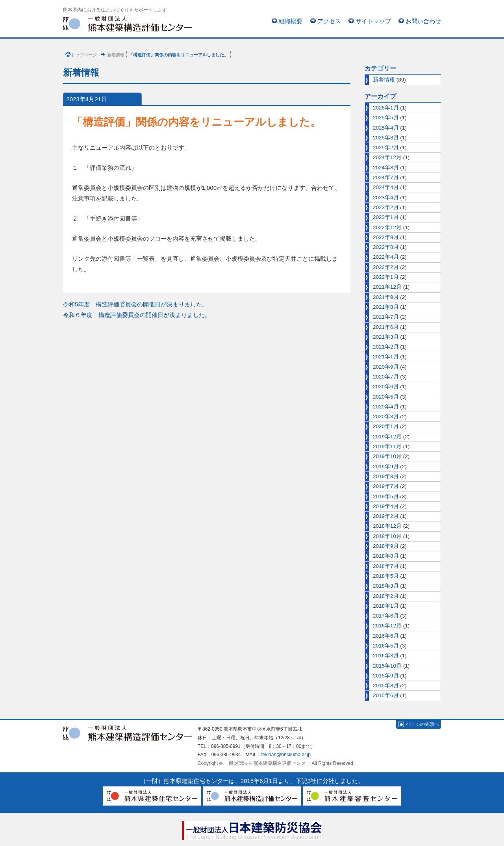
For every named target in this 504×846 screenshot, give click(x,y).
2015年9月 (386, 676)
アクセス (329, 21)
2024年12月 (387, 157)
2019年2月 (386, 516)
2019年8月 (386, 476)
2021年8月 (386, 307)
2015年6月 (386, 695)
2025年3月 (386, 138)
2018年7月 (386, 566)
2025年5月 (386, 118)
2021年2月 (386, 347)
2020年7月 (386, 377)
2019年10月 (387, 456)
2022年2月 (386, 267)
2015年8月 (386, 686)
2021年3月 (386, 337)
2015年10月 (387, 666)
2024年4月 (386, 187)
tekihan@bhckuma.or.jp (286, 755)
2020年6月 (386, 387)
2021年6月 (386, 327)
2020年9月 (386, 367)
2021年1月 (386, 357)
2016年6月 (386, 636)
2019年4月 (386, 506)
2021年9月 (386, 297)
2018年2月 (386, 596)
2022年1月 (386, 277)
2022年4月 (386, 257)
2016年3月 (386, 656)
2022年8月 (386, 247)
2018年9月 (386, 546)
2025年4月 (386, 128)
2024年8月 (386, 168)
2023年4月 (386, 198)
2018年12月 (387, 526)
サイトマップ (373, 21)
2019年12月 (387, 437)
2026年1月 (386, 108)
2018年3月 (386, 586)
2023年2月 (386, 207)
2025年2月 (386, 147)
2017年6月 (386, 616)
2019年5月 (386, 496)
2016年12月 (387, 626)
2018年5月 (386, 576)
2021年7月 (386, 317)
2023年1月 (386, 217)
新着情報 (116, 55)
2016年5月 (386, 646)
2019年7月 (386, 486)
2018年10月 (387, 536)
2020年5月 (386, 397)
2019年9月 (386, 467)
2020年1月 (386, 426)
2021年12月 (387, 287)
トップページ (84, 55)
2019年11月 (387, 446)
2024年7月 (386, 177)
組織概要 (291, 21)
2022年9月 (386, 237)
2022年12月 (387, 227)
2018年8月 (386, 556)
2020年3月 (386, 417)
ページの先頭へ (422, 724)
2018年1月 (386, 606)
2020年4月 (386, 407)
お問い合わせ (423, 21)
